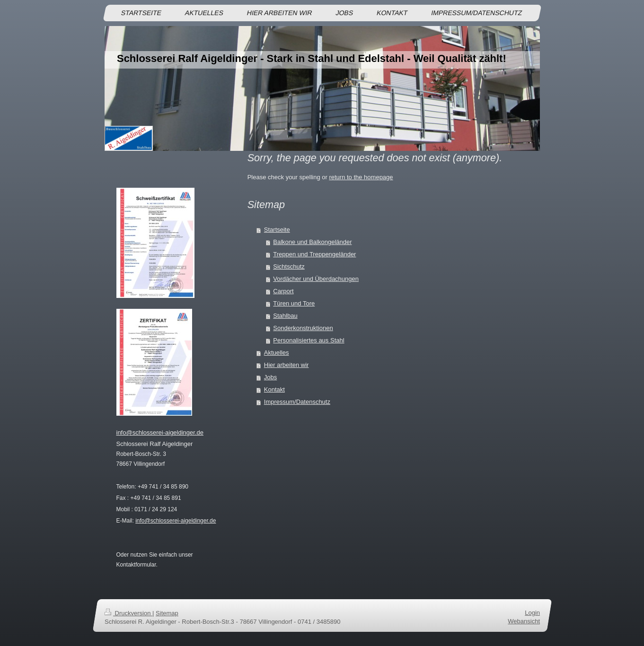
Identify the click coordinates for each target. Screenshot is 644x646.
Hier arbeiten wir (287, 365)
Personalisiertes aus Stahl (309, 340)
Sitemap (167, 613)
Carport (283, 291)
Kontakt (274, 389)
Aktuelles (277, 353)
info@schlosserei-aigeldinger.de (160, 432)
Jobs (270, 377)
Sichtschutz (289, 266)
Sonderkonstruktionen (303, 328)
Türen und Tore (294, 303)
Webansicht (524, 621)
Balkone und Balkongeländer (312, 242)
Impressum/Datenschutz (297, 402)
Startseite (277, 230)
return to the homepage (361, 177)
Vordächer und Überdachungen (316, 279)
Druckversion (128, 613)
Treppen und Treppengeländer (314, 254)
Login (532, 613)
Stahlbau (285, 316)
